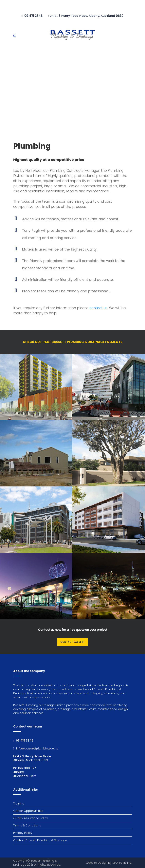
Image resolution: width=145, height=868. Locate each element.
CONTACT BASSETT (72, 642)
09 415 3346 (25, 741)
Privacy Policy (23, 833)
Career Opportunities (28, 811)
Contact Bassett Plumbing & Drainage (40, 840)
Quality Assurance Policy (31, 818)
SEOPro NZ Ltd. (122, 863)
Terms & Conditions (27, 825)
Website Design (97, 863)
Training (19, 803)
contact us (98, 308)
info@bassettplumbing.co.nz (37, 748)
